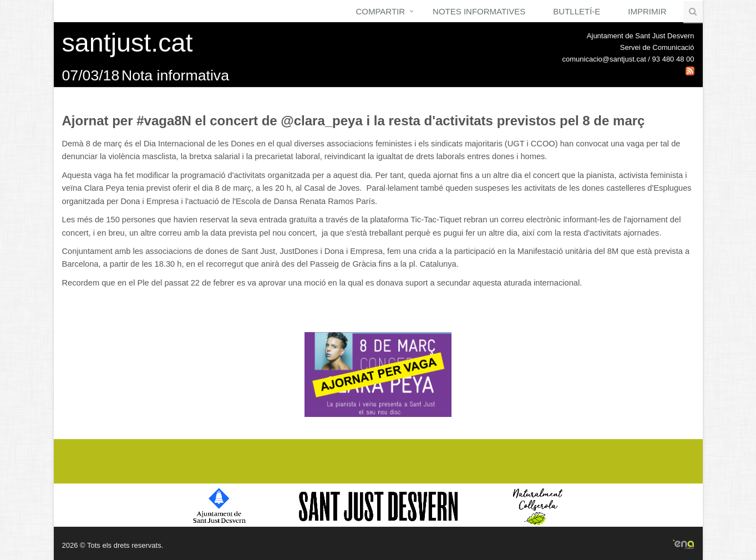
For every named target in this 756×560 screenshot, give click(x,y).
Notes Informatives (479, 11)
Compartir (380, 11)
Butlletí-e (577, 11)
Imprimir (647, 11)
